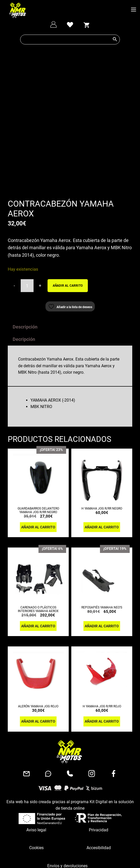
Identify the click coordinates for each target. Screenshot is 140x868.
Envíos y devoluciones (67, 807)
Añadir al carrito (68, 227)
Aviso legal (36, 772)
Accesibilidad (99, 790)
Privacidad (99, 772)
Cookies (36, 790)
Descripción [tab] (25, 269)
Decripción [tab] (24, 281)
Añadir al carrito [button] (38, 469)
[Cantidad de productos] (27, 228)
